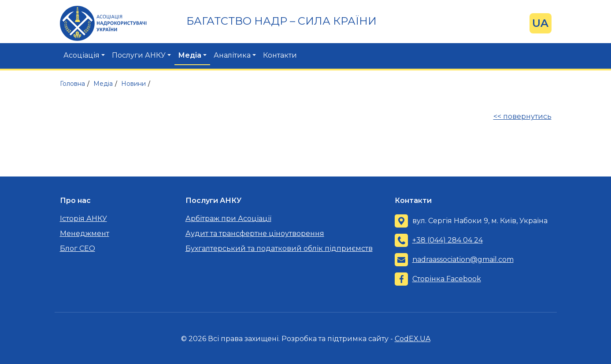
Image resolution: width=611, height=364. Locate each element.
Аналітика (232, 55)
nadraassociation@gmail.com (463, 259)
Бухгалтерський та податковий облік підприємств (279, 248)
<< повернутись (522, 116)
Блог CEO (78, 248)
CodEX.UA (413, 339)
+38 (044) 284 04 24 (448, 240)
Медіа (190, 55)
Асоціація (81, 55)
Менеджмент (85, 233)
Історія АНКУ (83, 219)
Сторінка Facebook (447, 279)
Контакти (280, 55)
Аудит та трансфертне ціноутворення (255, 233)
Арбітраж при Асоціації (228, 219)
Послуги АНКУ (139, 55)
